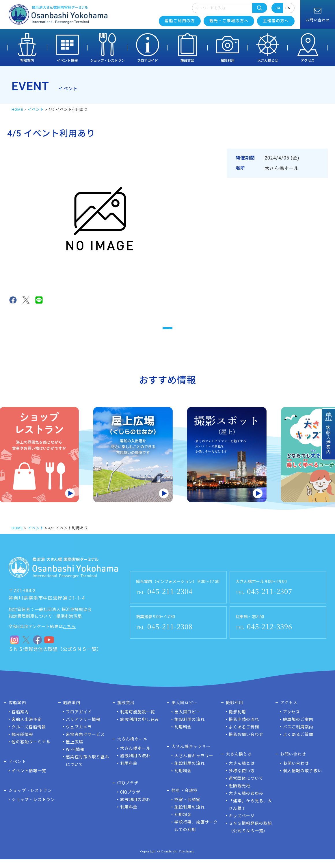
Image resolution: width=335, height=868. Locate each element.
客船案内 (27, 61)
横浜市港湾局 (69, 625)
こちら (69, 635)
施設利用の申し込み (140, 728)
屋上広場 (75, 751)
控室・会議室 (187, 808)
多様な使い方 (242, 779)
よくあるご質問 (244, 736)
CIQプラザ (130, 801)
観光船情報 (22, 743)
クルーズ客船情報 (29, 736)
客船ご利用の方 (180, 21)
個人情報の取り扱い (303, 779)
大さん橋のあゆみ (246, 802)
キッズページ (242, 824)
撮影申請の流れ (244, 728)
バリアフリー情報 (83, 728)
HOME (17, 109)
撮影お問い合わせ (246, 743)
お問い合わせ (296, 772)
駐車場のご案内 (298, 728)
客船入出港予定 (27, 728)
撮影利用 (228, 61)
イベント (36, 109)
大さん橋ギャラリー (194, 764)
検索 (260, 8)
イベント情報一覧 (29, 779)
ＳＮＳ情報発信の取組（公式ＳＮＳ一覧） (55, 658)
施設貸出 (187, 61)
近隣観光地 (240, 794)
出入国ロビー (187, 721)
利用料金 (129, 772)
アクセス (308, 61)
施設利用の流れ (135, 764)
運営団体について (246, 787)
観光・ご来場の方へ (229, 21)
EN (288, 8)
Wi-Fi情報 (75, 758)
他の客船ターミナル (31, 751)
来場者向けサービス (85, 743)
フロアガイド (148, 61)
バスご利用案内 (298, 736)
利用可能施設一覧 (137, 721)
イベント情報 (67, 61)
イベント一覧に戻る (168, 331)
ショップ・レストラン (107, 61)
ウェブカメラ (79, 736)
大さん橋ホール (135, 757)
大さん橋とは (268, 61)
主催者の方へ (276, 21)
